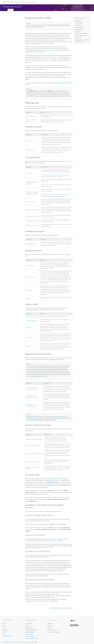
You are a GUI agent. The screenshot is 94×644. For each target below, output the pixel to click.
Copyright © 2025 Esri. (8, 642)
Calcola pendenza (30, 266)
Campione (28, 346)
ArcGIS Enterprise (8, 2)
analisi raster (57, 562)
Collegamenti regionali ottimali (33, 225)
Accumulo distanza (30, 202)
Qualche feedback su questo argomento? (62, 608)
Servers (21, 2)
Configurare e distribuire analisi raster (35, 69)
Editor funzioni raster (40, 52)
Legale (36, 642)
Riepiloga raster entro (31, 116)
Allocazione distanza (64, 175)
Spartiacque (28, 298)
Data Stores (26, 2)
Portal (16, 2)
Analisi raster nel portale (56, 541)
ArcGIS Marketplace (30, 636)
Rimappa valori (29, 338)
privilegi (59, 66)
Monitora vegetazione (31, 244)
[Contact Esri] (78, 625)
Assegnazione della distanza (32, 210)
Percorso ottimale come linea (32, 216)
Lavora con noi (51, 625)
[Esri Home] (73, 620)
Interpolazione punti (30, 150)
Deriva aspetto (29, 290)
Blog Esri (50, 627)
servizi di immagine (42, 562)
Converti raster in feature (31, 320)
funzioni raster (51, 50)
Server (4, 627)
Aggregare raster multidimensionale (34, 439)
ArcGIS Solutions (29, 634)
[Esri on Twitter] (71, 625)
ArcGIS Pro (28, 625)
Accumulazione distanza (53, 175)
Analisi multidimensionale (81, 36)
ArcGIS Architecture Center (32, 638)
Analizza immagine (79, 27)
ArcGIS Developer (30, 631)
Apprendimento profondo (81, 34)
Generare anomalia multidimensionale (35, 454)
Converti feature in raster (31, 317)
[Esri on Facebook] (73, 625)
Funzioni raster (78, 38)
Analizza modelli (79, 23)
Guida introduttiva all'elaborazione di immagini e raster (39, 548)
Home (5, 10)
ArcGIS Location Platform (31, 629)
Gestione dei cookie (29, 642)
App (35, 2)
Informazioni (51, 623)
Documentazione (7, 636)
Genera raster (47, 566)
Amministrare (18, 10)
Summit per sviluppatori (53, 631)
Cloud (31, 2)
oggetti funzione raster (48, 574)
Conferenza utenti (52, 629)
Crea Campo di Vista (30, 277)
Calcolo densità (29, 141)
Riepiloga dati (78, 21)
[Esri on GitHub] (75, 625)
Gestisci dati (78, 31)
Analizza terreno (79, 29)
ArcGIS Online (29, 623)
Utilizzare (11, 10)
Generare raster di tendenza (32, 462)
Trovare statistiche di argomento (33, 446)
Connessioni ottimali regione (54, 185)
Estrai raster (28, 328)
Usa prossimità (78, 25)
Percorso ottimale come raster (33, 221)
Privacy (23, 642)
